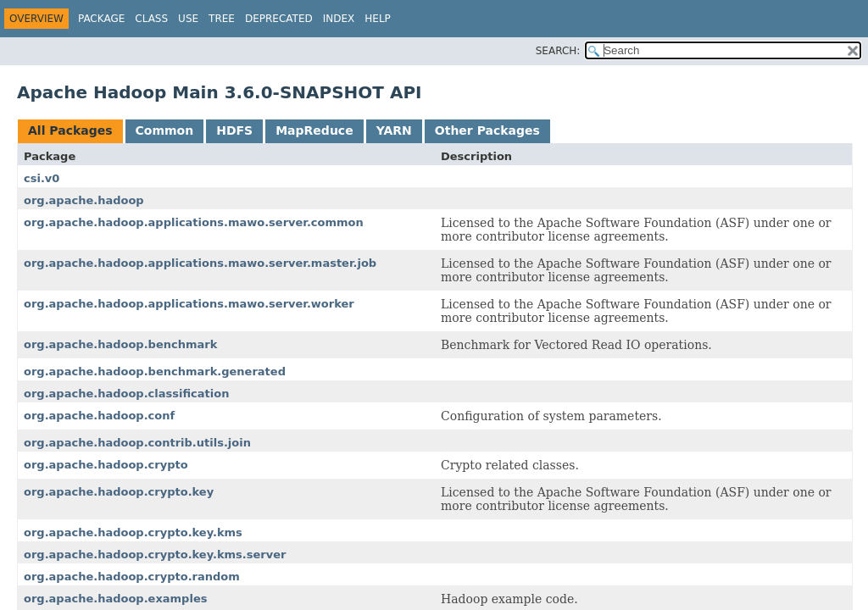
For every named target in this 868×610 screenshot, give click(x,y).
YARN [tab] (394, 130)
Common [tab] (165, 130)
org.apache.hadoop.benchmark (120, 344)
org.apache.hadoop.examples (115, 599)
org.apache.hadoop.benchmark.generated (155, 372)
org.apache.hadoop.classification (126, 394)
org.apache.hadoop (84, 200)
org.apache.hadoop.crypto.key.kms (133, 532)
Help (378, 19)
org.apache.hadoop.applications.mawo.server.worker (189, 304)
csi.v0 (42, 178)
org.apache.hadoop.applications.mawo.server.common (194, 222)
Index (339, 19)
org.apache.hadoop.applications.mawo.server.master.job (200, 263)
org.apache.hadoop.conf (99, 416)
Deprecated (279, 19)
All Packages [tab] (70, 130)
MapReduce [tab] (314, 130)
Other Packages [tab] (487, 130)
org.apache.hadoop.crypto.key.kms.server (155, 555)
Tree (222, 19)
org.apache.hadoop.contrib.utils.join (137, 443)
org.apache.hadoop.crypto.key (119, 492)
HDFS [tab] (234, 130)
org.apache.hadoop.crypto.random (132, 577)
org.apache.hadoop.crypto (106, 465)
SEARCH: (558, 51)
